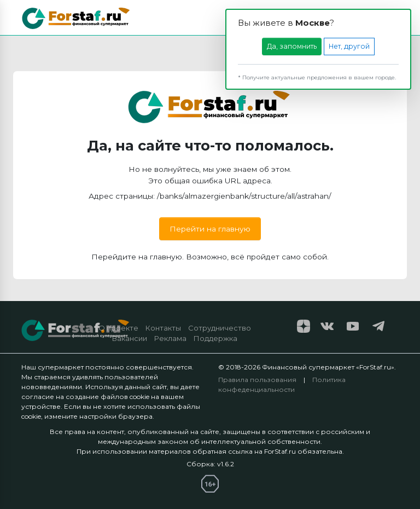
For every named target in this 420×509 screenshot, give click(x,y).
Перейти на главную (210, 229)
